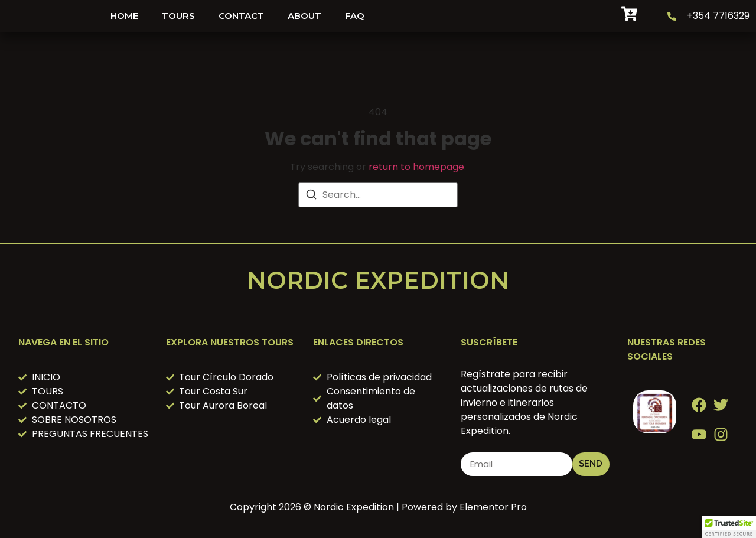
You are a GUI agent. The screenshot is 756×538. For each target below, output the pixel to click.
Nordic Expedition (378, 280)
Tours (178, 16)
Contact (241, 16)
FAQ (355, 16)
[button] (729, 527)
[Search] (311, 196)
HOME (124, 16)
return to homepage (416, 167)
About (304, 16)
